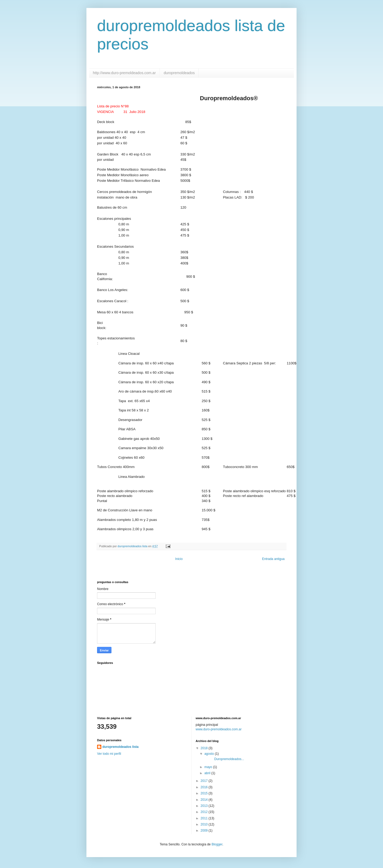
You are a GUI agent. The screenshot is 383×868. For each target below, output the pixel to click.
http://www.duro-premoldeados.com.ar (124, 73)
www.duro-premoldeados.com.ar (219, 729)
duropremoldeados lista (120, 747)
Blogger (217, 844)
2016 (205, 787)
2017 (205, 781)
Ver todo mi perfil (109, 754)
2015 (205, 793)
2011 (205, 818)
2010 (205, 824)
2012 (205, 812)
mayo (209, 767)
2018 (205, 748)
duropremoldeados (179, 73)
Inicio (179, 559)
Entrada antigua (273, 559)
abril (208, 773)
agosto (209, 754)
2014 (205, 800)
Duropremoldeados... (224, 759)
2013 (205, 806)
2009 (205, 831)
